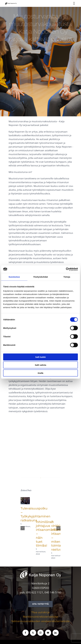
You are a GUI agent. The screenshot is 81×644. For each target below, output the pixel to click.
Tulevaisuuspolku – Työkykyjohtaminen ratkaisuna (35, 514)
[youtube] (48, 633)
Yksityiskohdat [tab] (40, 277)
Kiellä (40, 373)
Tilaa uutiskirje (41, 612)
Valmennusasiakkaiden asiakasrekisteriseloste (41, 621)
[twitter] (33, 633)
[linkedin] (56, 633)
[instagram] (41, 633)
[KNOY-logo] (11, 3)
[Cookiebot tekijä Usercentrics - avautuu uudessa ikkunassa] (66, 269)
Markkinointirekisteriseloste (41, 617)
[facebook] (26, 633)
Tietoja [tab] (67, 277)
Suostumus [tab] (14, 277)
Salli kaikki (41, 357)
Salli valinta (41, 365)
